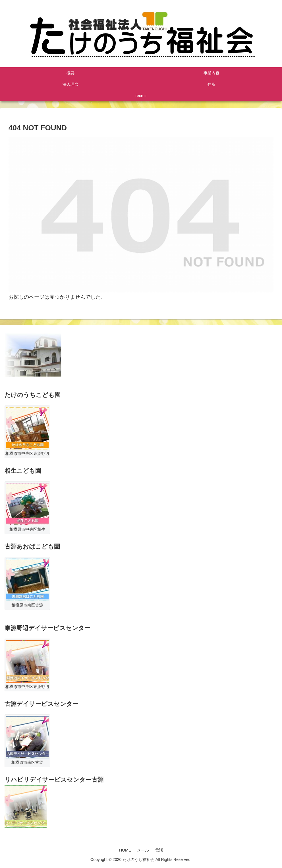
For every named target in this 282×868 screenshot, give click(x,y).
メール (143, 850)
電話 (159, 850)
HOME (125, 850)
